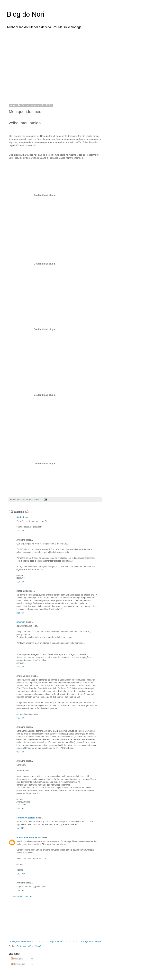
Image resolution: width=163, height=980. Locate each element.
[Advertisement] (32, 65)
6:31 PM (20, 718)
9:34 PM (20, 752)
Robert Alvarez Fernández (29, 837)
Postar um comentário (23, 897)
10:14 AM (21, 874)
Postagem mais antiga (91, 941)
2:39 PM (20, 613)
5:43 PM (20, 667)
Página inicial (56, 941)
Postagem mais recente (20, 941)
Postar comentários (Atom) (29, 946)
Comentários (18, 964)
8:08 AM (20, 809)
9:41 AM (20, 828)
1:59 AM (20, 891)
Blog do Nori (25, 14)
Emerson (21, 622)
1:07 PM (20, 531)
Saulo (19, 517)
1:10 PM (20, 582)
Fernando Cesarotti (26, 818)
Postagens (17, 959)
